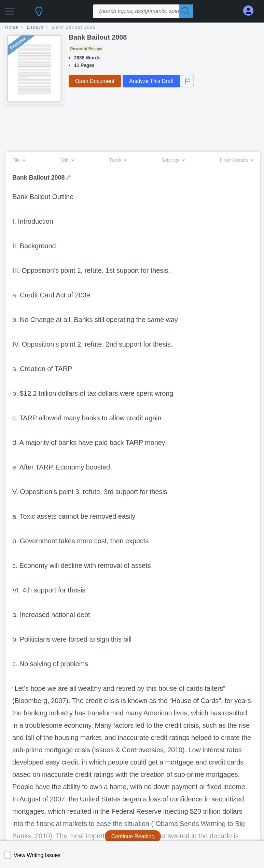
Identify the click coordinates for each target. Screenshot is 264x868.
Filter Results (237, 160)
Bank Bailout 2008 (74, 27)
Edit (67, 160)
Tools (118, 160)
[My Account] (251, 11)
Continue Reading (133, 836)
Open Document (95, 81)
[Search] (186, 11)
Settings (173, 160)
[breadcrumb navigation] (132, 28)
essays (35, 27)
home (12, 27)
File (19, 160)
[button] (10, 9)
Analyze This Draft (151, 81)
